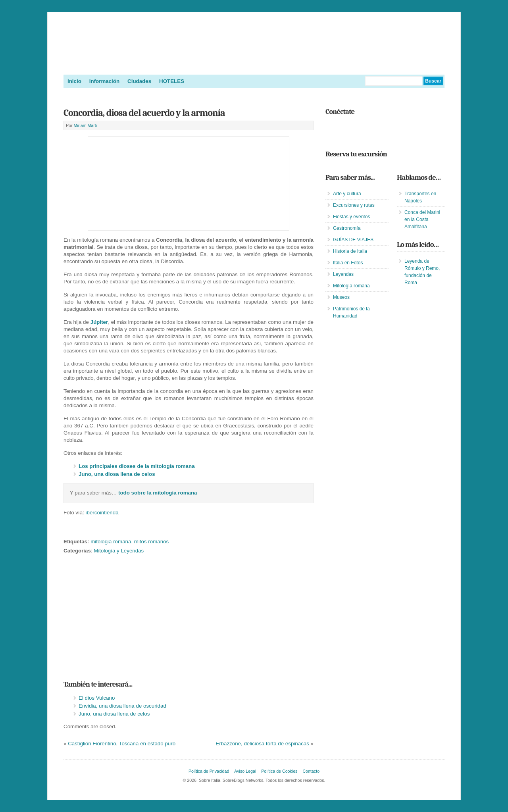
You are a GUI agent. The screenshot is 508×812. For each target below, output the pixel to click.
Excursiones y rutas (354, 205)
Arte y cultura (347, 194)
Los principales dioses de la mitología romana (137, 466)
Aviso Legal (245, 771)
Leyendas (343, 274)
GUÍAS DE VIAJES (353, 240)
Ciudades (139, 81)
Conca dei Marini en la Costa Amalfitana (422, 219)
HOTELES (172, 81)
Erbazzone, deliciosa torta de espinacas (262, 744)
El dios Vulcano (97, 698)
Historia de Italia (350, 251)
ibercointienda (102, 513)
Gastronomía (347, 228)
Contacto (311, 771)
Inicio (74, 81)
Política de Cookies (279, 771)
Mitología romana (351, 286)
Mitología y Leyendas (119, 551)
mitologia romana (111, 542)
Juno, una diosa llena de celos (117, 474)
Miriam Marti (86, 125)
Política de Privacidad (209, 771)
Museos (341, 297)
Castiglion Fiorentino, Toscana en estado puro (122, 744)
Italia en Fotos (348, 263)
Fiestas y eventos (351, 217)
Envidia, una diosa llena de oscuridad (122, 706)
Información (104, 81)
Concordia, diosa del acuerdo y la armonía (144, 113)
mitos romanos (151, 542)
